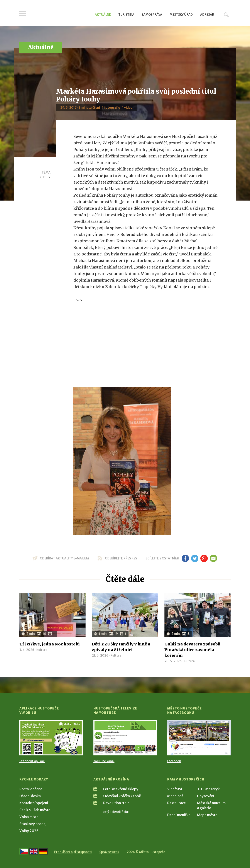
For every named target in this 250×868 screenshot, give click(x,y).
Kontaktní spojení (34, 803)
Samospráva (152, 15)
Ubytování (206, 796)
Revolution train (116, 803)
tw (195, 558)
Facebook (174, 761)
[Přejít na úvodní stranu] (61, 14)
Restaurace (177, 803)
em (213, 558)
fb (185, 558)
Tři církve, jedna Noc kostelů (50, 644)
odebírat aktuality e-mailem (64, 558)
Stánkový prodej (33, 824)
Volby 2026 (29, 831)
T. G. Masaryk (208, 789)
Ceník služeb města (35, 810)
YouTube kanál (104, 761)
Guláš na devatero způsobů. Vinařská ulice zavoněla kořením (193, 650)
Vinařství (175, 789)
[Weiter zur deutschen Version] (43, 851)
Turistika (126, 15)
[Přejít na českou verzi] (24, 851)
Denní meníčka (179, 815)
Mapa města (207, 815)
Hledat (226, 15)
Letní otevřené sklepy (121, 789)
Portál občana (31, 789)
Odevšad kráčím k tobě (122, 796)
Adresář (207, 15)
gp (204, 558)
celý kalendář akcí (116, 812)
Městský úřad (181, 15)
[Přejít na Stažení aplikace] (51, 738)
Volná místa (29, 817)
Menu (23, 14)
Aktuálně (103, 15)
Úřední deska (30, 796)
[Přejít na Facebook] (199, 738)
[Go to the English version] (34, 851)
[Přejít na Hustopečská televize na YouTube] (125, 738)
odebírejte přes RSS (121, 558)
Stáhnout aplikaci (32, 761)
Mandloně (175, 796)
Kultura (45, 177)
